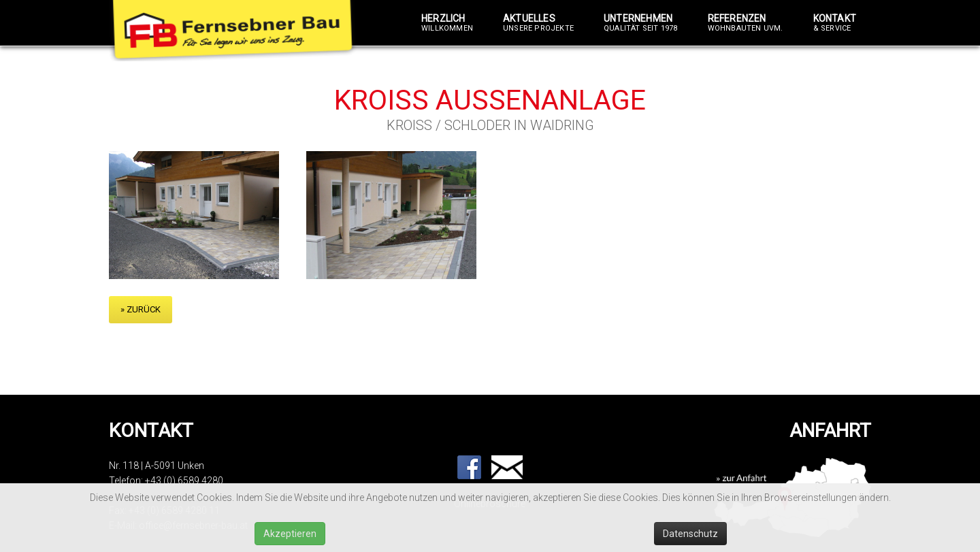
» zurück (141, 309)
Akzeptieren (290, 534)
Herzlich (447, 23)
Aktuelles (538, 23)
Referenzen (746, 23)
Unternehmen (641, 23)
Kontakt (835, 23)
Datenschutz (690, 534)
